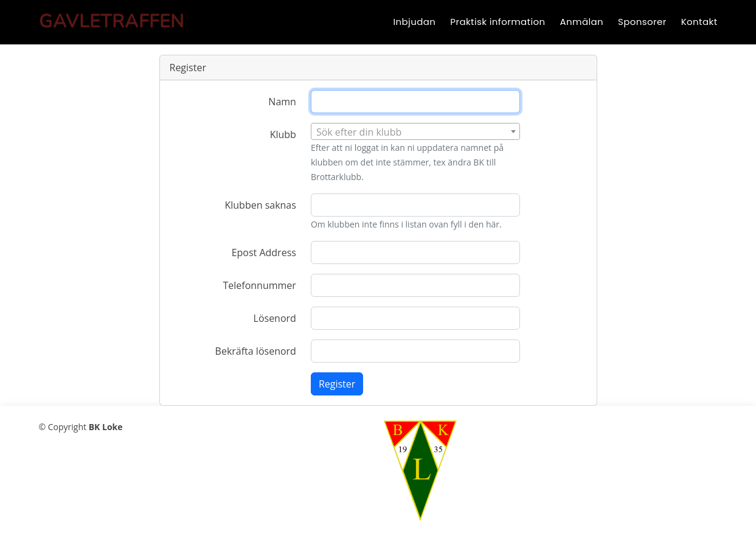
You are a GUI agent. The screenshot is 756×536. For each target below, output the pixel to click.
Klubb (283, 134)
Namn (282, 102)
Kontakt (699, 22)
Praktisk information (498, 22)
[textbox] (415, 132)
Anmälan (582, 22)
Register (337, 384)
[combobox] (415, 131)
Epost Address (264, 252)
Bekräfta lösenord (256, 351)
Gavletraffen (112, 22)
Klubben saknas (260, 205)
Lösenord (275, 318)
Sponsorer (642, 22)
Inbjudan (414, 22)
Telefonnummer (259, 285)
